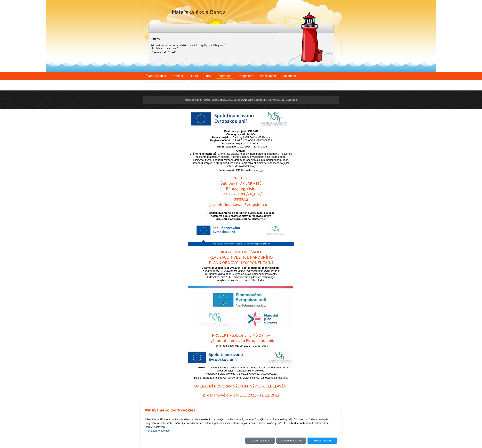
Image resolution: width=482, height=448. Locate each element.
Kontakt (178, 76)
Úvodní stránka (156, 76)
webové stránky (220, 100)
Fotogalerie (246, 76)
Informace (224, 76)
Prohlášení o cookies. (158, 431)
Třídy (208, 76)
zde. (285, 378)
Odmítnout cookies (291, 441)
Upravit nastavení (260, 441)
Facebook (289, 76)
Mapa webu (291, 100)
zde (261, 170)
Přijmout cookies (322, 441)
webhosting (248, 100)
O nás (194, 76)
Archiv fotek (268, 76)
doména (236, 100)
